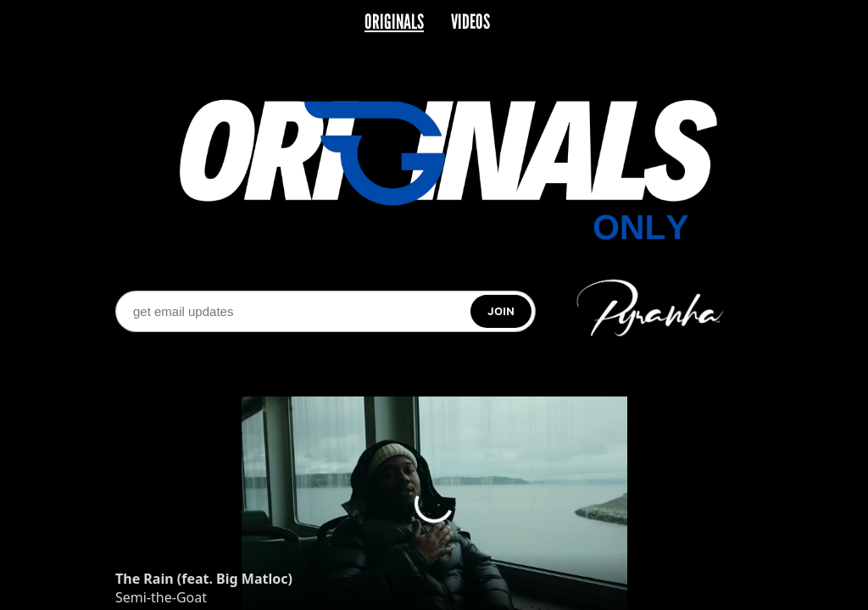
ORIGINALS (394, 22)
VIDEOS (470, 22)
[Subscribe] (501, 311)
